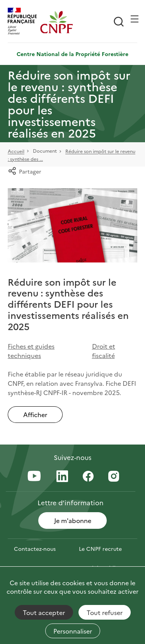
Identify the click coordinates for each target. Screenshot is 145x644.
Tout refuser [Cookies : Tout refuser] (105, 612)
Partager (25, 171)
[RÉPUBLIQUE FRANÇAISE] (24, 22)
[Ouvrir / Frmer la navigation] (135, 19)
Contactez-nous (35, 549)
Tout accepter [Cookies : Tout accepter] (44, 612)
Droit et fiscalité (104, 351)
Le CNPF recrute (100, 549)
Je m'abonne (73, 520)
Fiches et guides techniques (31, 351)
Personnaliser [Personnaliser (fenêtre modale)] (73, 631)
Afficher (35, 414)
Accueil (16, 151)
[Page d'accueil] (56, 22)
